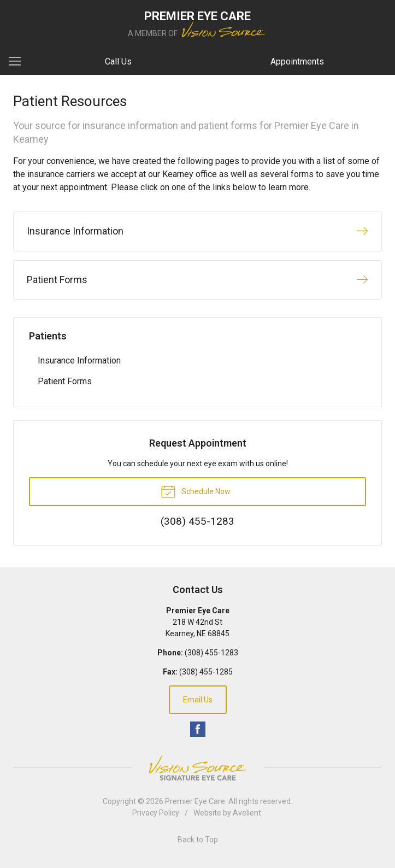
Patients (48, 336)
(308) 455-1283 (211, 653)
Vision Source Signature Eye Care (198, 768)
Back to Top (198, 840)
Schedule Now (196, 491)
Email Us (198, 700)
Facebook (198, 729)
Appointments (297, 61)
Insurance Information (79, 360)
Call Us (118, 61)
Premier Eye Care (195, 801)
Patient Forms (65, 381)
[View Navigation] (19, 62)
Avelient (247, 813)
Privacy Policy (156, 813)
